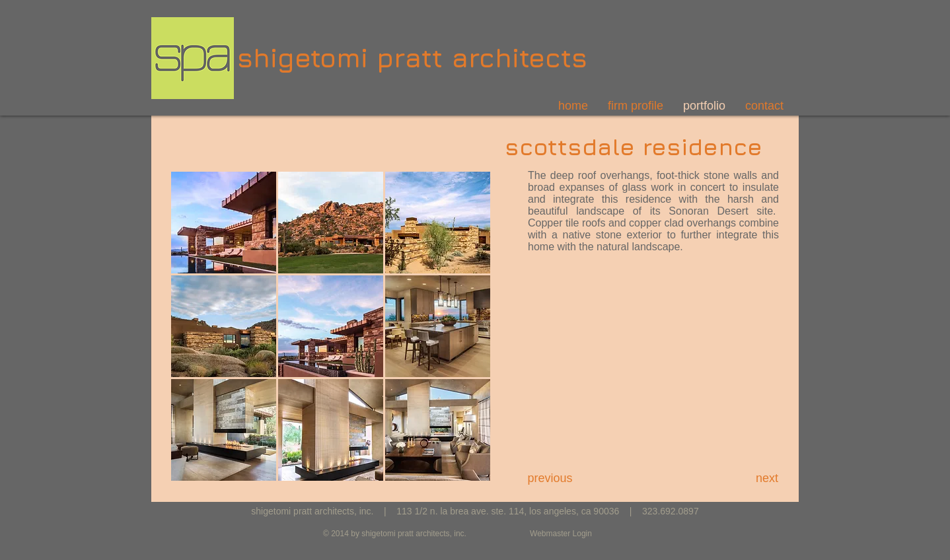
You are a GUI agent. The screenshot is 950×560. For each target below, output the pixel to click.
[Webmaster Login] (561, 534)
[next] (767, 478)
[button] (224, 223)
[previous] (550, 478)
